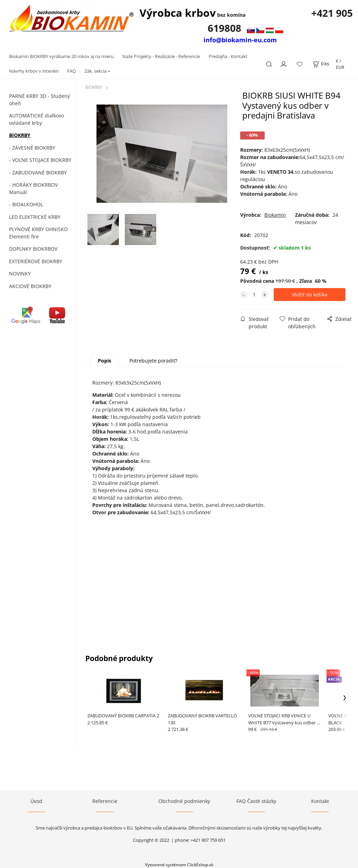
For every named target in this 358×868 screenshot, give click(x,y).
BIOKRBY (20, 135)
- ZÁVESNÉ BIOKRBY (32, 148)
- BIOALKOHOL (26, 204)
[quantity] (254, 295)
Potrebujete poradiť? (153, 361)
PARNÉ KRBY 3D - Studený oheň (40, 100)
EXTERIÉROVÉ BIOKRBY (36, 261)
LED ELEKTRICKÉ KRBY (35, 217)
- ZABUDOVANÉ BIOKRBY (38, 173)
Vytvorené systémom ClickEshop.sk (179, 865)
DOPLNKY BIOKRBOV (33, 249)
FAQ (71, 71)
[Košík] (321, 64)
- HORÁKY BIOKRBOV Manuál (33, 188)
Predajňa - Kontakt (228, 56)
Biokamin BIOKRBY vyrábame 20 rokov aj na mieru (61, 56)
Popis (105, 361)
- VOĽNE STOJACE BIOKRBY (40, 160)
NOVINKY (20, 274)
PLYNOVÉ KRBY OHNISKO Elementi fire (38, 233)
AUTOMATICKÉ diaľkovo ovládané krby (37, 119)
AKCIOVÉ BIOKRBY (30, 286)
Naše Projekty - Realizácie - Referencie (161, 56)
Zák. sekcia (96, 71)
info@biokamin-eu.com (240, 40)
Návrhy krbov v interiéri (34, 71)
